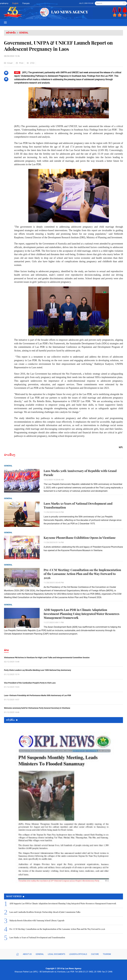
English (15, 3)
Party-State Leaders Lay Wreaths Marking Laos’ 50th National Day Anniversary (38, 670)
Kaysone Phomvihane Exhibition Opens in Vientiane (80, 538)
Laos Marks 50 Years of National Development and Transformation (78, 505)
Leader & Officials (78, 954)
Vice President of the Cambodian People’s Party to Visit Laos (30, 683)
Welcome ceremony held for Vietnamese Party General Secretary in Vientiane (37, 708)
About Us (27, 954)
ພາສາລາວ (4, 3)
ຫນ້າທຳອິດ (11, 33)
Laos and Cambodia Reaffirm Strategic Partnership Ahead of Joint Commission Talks (45, 912)
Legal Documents (56, 954)
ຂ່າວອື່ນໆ (10, 455)
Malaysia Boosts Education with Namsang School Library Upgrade (37, 920)
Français (26, 3)
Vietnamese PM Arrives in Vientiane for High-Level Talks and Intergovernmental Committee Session (47, 658)
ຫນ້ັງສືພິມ (12, 720)
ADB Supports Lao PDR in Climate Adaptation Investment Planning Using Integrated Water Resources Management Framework (81, 614)
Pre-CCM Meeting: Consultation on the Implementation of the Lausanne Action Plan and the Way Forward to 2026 (82, 574)
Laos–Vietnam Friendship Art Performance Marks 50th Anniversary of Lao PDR (38, 695)
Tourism (107, 954)
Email (8, 63)
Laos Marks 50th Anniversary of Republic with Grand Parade (80, 473)
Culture (95, 954)
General (24, 33)
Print (20, 63)
